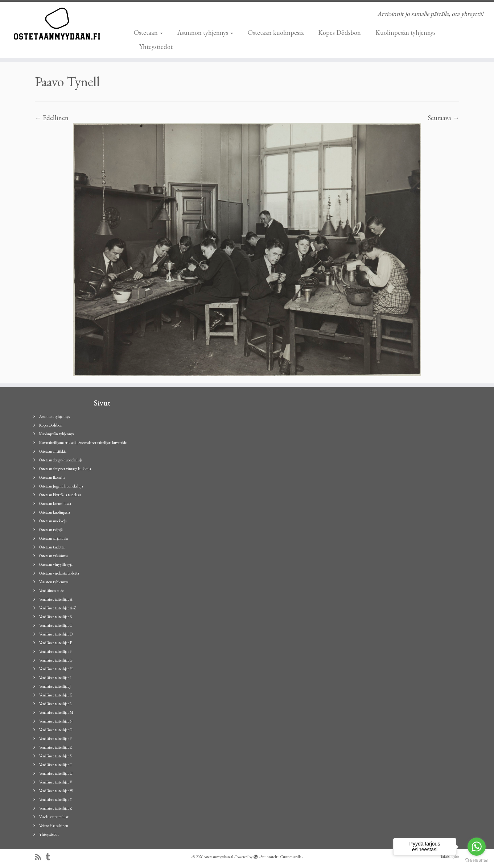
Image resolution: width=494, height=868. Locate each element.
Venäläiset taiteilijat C (56, 625)
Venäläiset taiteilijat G (56, 660)
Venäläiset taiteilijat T (56, 765)
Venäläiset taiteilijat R (56, 747)
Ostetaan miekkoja (53, 521)
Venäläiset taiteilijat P (55, 739)
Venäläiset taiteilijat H (56, 669)
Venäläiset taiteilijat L (55, 704)
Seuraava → (443, 118)
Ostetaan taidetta (52, 547)
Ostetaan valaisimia (53, 556)
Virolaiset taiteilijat (54, 817)
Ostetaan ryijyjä (51, 530)
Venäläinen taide (52, 591)
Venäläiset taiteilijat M (56, 712)
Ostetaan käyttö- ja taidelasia (60, 495)
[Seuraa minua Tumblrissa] (50, 857)
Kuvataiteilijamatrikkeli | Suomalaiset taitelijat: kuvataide (83, 443)
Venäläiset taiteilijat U (56, 773)
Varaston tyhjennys (54, 582)
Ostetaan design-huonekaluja (61, 460)
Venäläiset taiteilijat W (56, 791)
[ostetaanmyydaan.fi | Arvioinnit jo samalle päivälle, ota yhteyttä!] (57, 24)
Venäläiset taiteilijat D (56, 634)
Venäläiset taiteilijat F (55, 651)
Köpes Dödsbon (339, 32)
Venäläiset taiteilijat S (55, 756)
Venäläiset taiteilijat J (55, 686)
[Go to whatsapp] (477, 847)
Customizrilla (291, 857)
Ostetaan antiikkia (53, 451)
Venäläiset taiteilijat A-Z (58, 608)
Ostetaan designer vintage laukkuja (65, 469)
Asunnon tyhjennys (205, 32)
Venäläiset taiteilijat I (55, 678)
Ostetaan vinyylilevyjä (56, 564)
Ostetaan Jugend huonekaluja (61, 486)
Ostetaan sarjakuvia (53, 538)
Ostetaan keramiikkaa (55, 503)
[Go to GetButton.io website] (477, 861)
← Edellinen (52, 118)
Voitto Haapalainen (54, 826)
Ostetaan (148, 32)
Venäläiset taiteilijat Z (56, 808)
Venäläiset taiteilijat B (55, 617)
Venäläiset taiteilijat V (56, 782)
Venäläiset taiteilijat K (56, 695)
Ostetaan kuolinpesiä (276, 32)
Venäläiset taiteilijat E (56, 643)
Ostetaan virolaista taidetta (59, 573)
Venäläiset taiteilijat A (56, 599)
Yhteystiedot (156, 47)
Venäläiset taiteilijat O (56, 730)
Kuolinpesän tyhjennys (406, 32)
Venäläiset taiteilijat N (56, 721)
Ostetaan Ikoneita (52, 477)
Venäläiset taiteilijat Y (56, 799)
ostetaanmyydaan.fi (219, 857)
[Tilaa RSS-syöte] (40, 857)
